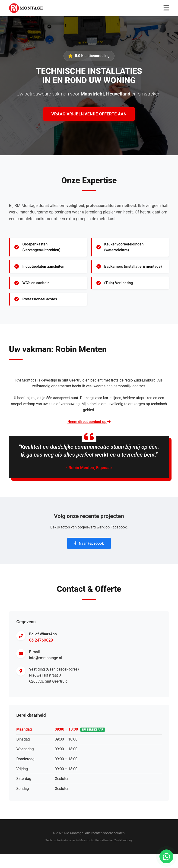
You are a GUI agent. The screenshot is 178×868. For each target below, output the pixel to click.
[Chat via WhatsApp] (166, 856)
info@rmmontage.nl (45, 658)
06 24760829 (41, 640)
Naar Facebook (89, 543)
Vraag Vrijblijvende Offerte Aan (89, 114)
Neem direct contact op (89, 422)
